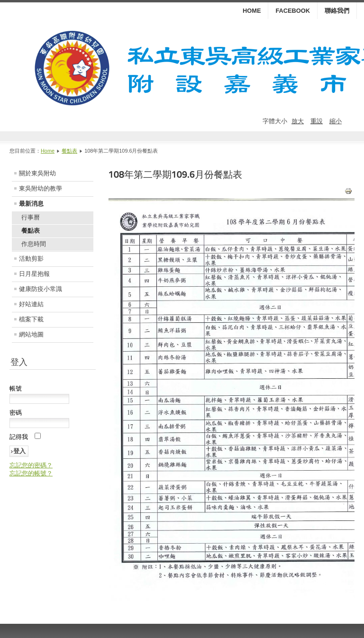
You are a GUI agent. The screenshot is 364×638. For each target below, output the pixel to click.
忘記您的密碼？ (31, 465)
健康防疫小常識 (41, 289)
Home (48, 151)
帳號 (16, 388)
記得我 (19, 437)
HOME (252, 11)
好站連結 (31, 304)
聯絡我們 (337, 11)
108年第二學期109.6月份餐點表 (175, 174)
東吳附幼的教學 (41, 188)
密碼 (16, 413)
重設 (317, 121)
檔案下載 (31, 319)
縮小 (336, 121)
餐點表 (69, 151)
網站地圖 (31, 334)
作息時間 (34, 244)
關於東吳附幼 (37, 173)
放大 (298, 121)
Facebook (293, 11)
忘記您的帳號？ (31, 473)
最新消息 (31, 204)
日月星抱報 (34, 274)
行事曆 (31, 217)
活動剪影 (31, 259)
